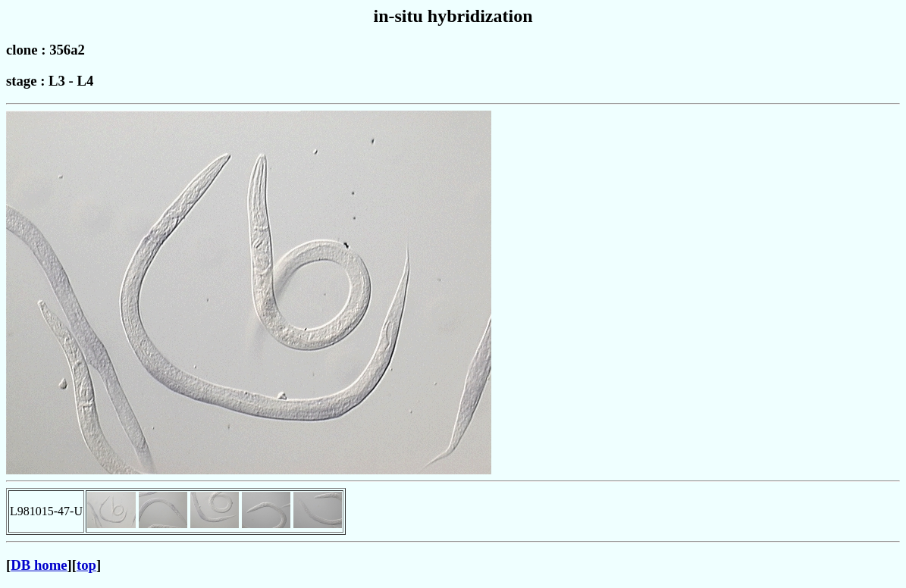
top (86, 565)
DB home (39, 565)
